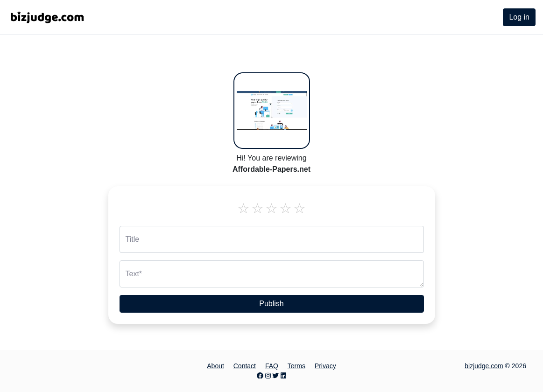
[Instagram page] (268, 376)
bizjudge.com (484, 366)
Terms (296, 366)
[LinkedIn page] (283, 376)
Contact (245, 366)
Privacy (325, 366)
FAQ (272, 366)
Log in (519, 17)
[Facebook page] (260, 376)
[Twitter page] (275, 376)
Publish (271, 304)
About (215, 366)
